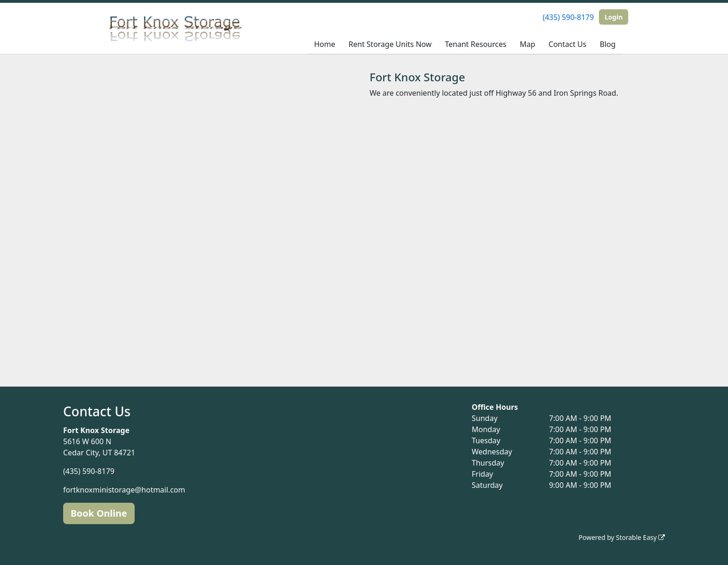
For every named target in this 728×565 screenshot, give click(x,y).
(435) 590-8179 (568, 17)
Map (527, 44)
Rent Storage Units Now (390, 44)
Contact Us (568, 44)
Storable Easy (640, 537)
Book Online (99, 513)
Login (614, 17)
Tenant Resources (475, 44)
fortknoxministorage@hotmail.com (124, 490)
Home (325, 44)
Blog (608, 44)
